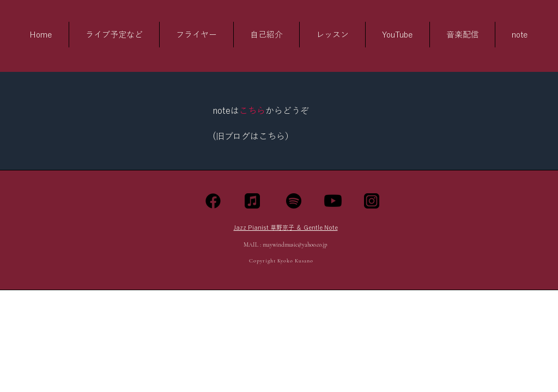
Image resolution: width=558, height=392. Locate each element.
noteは (226, 111)
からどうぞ (287, 111)
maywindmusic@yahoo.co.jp (295, 245)
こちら (252, 111)
